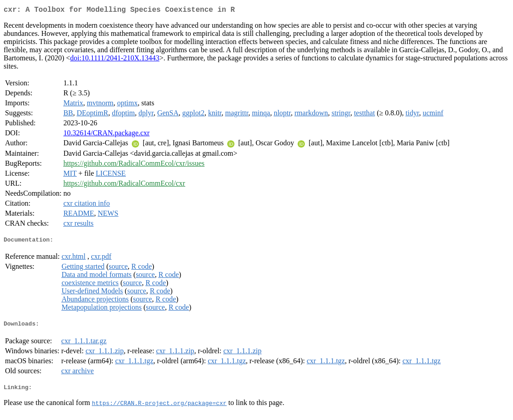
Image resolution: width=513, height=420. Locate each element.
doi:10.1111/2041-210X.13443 (115, 60)
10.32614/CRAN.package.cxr (106, 135)
